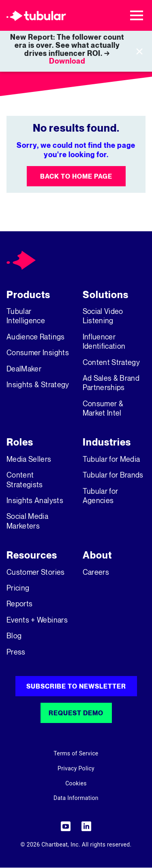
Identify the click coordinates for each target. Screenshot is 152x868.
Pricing (18, 588)
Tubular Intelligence (26, 316)
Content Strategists (25, 479)
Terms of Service (76, 753)
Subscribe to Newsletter (76, 686)
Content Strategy (111, 362)
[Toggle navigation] (137, 15)
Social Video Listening (103, 316)
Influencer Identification (104, 341)
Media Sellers (29, 459)
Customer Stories (36, 572)
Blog (14, 636)
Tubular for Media (111, 459)
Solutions (106, 295)
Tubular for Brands (113, 475)
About (97, 555)
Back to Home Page (76, 176)
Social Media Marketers (27, 521)
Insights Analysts (35, 500)
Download (67, 61)
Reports (19, 604)
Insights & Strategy (38, 384)
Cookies (76, 783)
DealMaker (24, 369)
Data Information (76, 798)
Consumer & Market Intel (103, 408)
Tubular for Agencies (101, 496)
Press (16, 652)
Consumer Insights (38, 352)
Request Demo (76, 713)
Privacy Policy (76, 768)
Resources (32, 555)
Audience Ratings (36, 337)
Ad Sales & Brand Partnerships (111, 383)
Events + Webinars (37, 620)
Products (28, 295)
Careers (96, 572)
